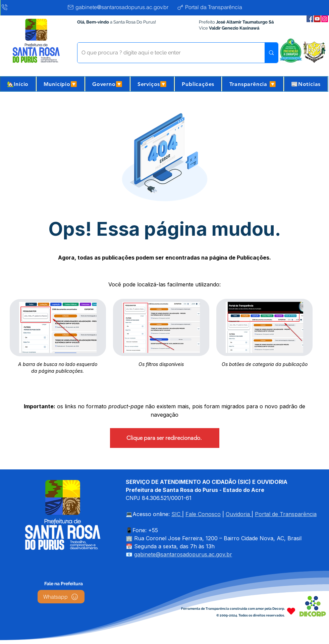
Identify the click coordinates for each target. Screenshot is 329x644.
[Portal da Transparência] (215, 7)
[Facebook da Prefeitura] (310, 19)
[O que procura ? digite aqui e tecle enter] (166, 53)
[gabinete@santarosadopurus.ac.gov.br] (120, 7)
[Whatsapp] (61, 597)
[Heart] (291, 611)
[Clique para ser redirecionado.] (165, 438)
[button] (61, 84)
